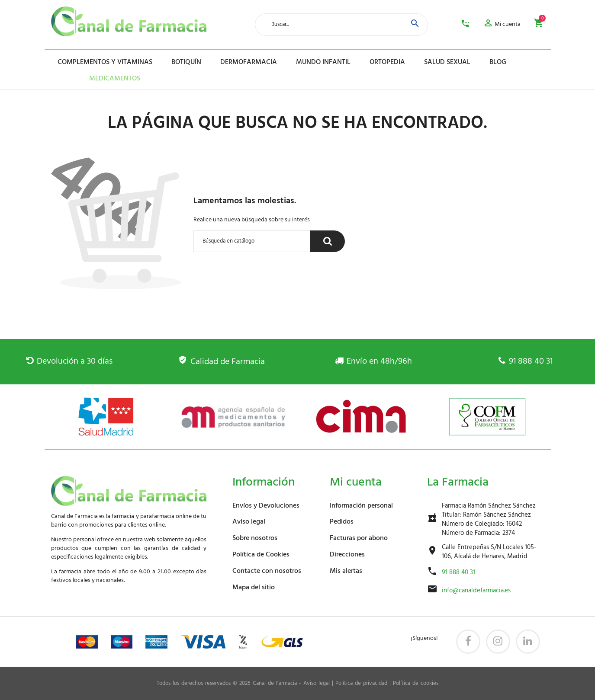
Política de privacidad (361, 684)
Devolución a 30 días (69, 361)
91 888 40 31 (525, 361)
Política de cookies (416, 684)
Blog (498, 62)
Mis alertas (346, 571)
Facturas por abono (359, 538)
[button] (502, 24)
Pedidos (342, 522)
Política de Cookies (261, 555)
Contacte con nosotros (267, 571)
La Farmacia (458, 482)
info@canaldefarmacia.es (476, 591)
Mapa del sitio (254, 588)
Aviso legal (249, 522)
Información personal (361, 506)
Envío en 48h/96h (373, 361)
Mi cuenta (356, 482)
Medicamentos (102, 79)
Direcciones (347, 555)
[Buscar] (252, 241)
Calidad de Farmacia (221, 362)
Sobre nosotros (255, 538)
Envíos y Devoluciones (266, 506)
